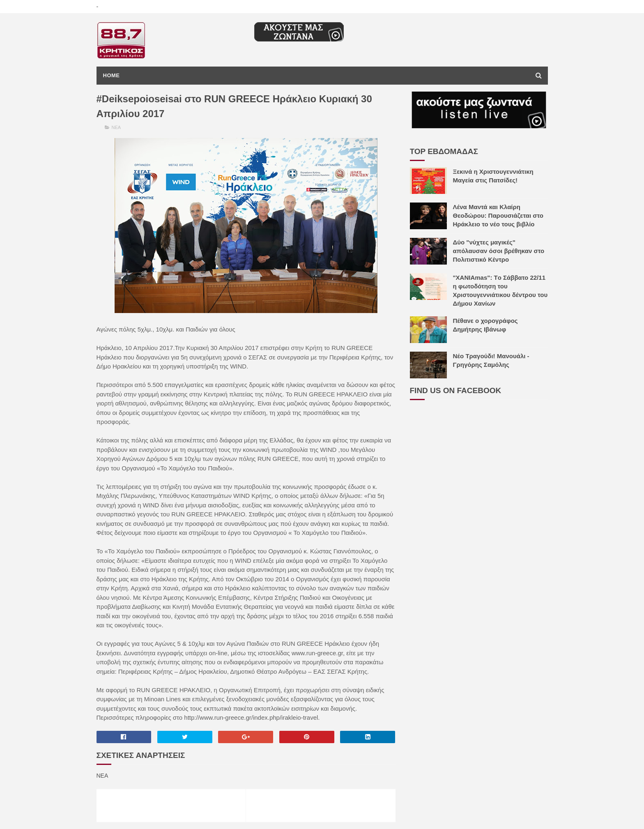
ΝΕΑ (116, 127)
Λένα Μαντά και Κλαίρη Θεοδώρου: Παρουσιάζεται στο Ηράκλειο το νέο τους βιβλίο (498, 215)
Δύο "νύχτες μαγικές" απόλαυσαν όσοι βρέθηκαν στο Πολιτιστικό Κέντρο (499, 251)
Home (112, 75)
